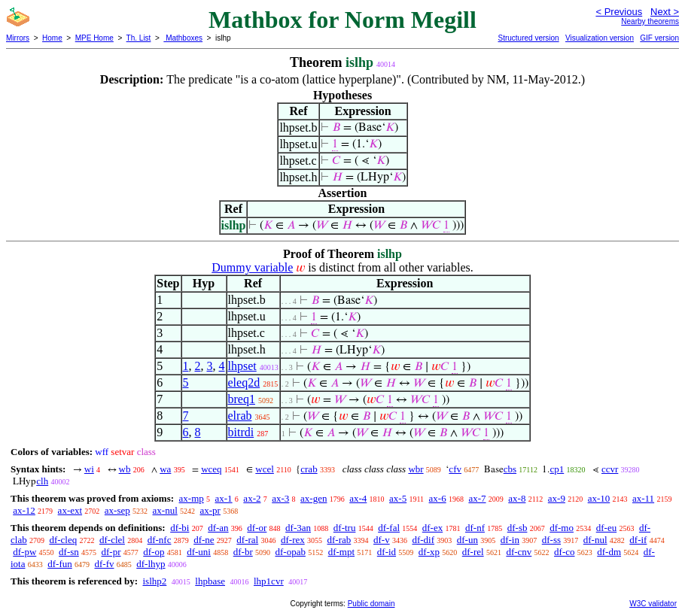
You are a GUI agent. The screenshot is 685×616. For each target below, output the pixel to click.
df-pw (24, 552)
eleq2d (244, 382)
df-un (467, 540)
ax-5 (398, 498)
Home (52, 38)
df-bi (180, 528)
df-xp (429, 552)
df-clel (112, 540)
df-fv (105, 564)
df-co (564, 552)
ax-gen (314, 498)
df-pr (111, 552)
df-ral (247, 540)
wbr (416, 469)
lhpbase (210, 581)
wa (165, 469)
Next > (665, 12)
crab (309, 469)
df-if (638, 540)
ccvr (610, 469)
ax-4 (358, 498)
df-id (387, 552)
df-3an (298, 528)
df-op (154, 552)
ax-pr (210, 510)
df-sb (518, 528)
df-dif (423, 540)
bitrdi (241, 432)
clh (42, 481)
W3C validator (653, 604)
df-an (218, 528)
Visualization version (600, 38)
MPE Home (94, 38)
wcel (265, 469)
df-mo (562, 528)
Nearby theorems (650, 21)
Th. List (139, 38)
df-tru (345, 528)
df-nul (595, 540)
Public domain (371, 604)
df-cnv (519, 552)
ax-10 (599, 498)
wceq (211, 469)
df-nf (475, 528)
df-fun (60, 564)
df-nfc (160, 540)
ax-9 (557, 498)
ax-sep (117, 510)
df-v (382, 540)
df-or (257, 528)
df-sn (69, 552)
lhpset (242, 366)
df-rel (473, 552)
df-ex (432, 528)
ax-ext (70, 510)
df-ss (551, 540)
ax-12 (24, 510)
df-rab (339, 540)
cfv (455, 469)
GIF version (659, 38)
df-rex (293, 540)
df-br (243, 552)
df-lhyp (151, 564)
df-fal (389, 528)
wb (125, 469)
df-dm (609, 552)
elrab (240, 416)
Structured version (528, 38)
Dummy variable (252, 267)
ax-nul (165, 510)
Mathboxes (183, 38)
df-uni (199, 552)
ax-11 (643, 498)
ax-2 (252, 498)
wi (89, 469)
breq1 (242, 399)
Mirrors (18, 38)
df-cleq (63, 540)
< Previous (619, 12)
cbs (510, 469)
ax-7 (477, 498)
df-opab (290, 552)
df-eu (606, 528)
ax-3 (280, 498)
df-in (510, 540)
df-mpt (341, 552)
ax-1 (224, 498)
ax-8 (517, 498)
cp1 (557, 469)
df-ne (204, 540)
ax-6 (438, 498)
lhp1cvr (269, 581)
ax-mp (192, 498)
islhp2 (154, 581)
